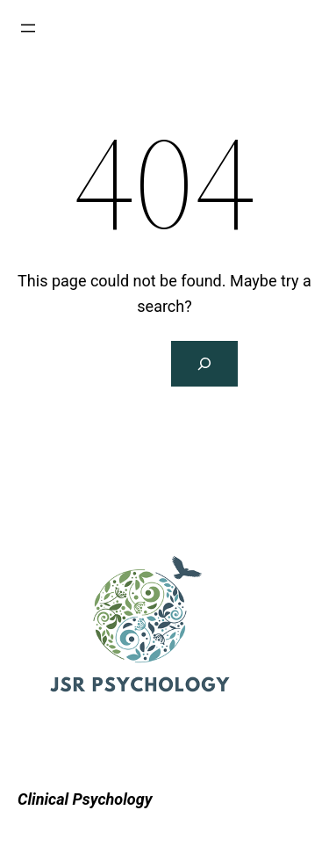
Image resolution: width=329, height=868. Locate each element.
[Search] (204, 364)
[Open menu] (28, 28)
